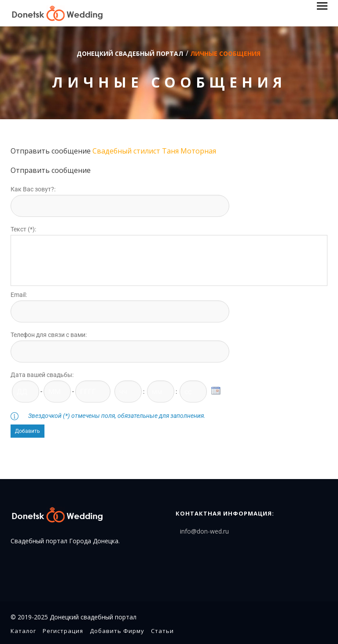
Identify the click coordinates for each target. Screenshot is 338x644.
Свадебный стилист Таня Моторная (154, 151)
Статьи (162, 631)
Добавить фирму (117, 631)
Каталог (23, 631)
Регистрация (63, 631)
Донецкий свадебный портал (130, 53)
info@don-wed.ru (204, 531)
